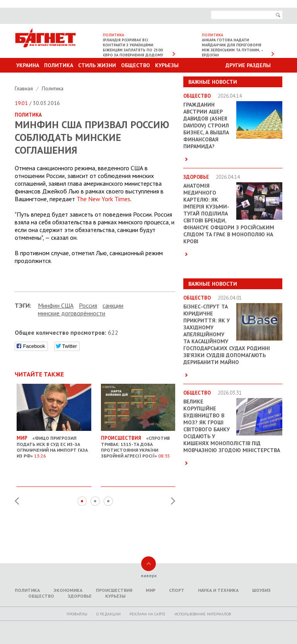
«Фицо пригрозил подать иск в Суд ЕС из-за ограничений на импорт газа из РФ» (54, 444)
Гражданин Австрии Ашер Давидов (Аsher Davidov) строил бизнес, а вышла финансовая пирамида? (206, 125)
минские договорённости (72, 313)
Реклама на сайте (148, 614)
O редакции (108, 614)
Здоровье (80, 596)
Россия (88, 305)
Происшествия (114, 590)
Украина (28, 65)
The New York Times (103, 199)
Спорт (177, 590)
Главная (25, 88)
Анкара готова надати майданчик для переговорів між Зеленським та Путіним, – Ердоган (233, 47)
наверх (149, 575)
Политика (59, 65)
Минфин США (56, 305)
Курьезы (167, 65)
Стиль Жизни (97, 65)
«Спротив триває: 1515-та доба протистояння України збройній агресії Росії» (138, 444)
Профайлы (77, 614)
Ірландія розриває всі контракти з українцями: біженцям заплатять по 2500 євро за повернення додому (133, 47)
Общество (136, 65)
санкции (113, 305)
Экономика (68, 590)
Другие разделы (248, 65)
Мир (151, 590)
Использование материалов (203, 614)
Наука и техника (218, 590)
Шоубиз (261, 590)
